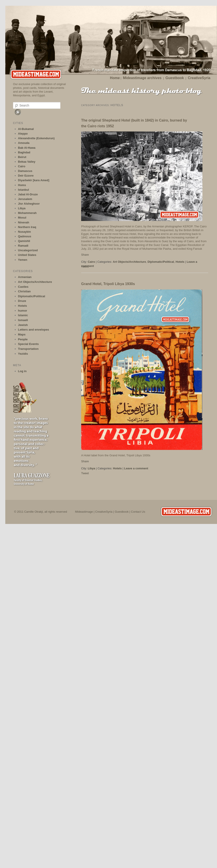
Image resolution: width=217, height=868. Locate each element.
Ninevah (24, 222)
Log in (22, 371)
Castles (23, 287)
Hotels (180, 262)
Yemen (23, 260)
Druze (22, 301)
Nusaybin (25, 232)
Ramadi (23, 246)
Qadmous (25, 236)
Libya (92, 468)
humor (23, 311)
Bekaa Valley (27, 162)
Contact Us (138, 512)
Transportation (28, 349)
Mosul (22, 218)
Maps (22, 334)
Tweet (85, 473)
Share (85, 255)
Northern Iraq (27, 227)
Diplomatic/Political (161, 262)
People (23, 339)
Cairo (91, 262)
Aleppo (23, 134)
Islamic (23, 315)
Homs (22, 185)
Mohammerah (27, 213)
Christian (24, 291)
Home (115, 78)
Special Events (28, 344)
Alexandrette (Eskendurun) (36, 138)
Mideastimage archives (142, 78)
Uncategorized (28, 250)
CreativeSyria (199, 78)
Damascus (25, 171)
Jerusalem (25, 199)
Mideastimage (84, 512)
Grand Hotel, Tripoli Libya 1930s (108, 284)
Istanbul (24, 190)
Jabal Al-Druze (28, 194)
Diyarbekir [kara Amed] (34, 180)
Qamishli (24, 241)
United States (27, 255)
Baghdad (24, 152)
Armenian (25, 277)
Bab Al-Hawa (27, 148)
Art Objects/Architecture (129, 262)
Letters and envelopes (34, 330)
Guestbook (175, 78)
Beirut (22, 157)
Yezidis (23, 354)
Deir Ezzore (26, 176)
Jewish (23, 325)
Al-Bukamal (26, 129)
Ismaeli (23, 320)
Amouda (24, 143)
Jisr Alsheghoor (29, 204)
